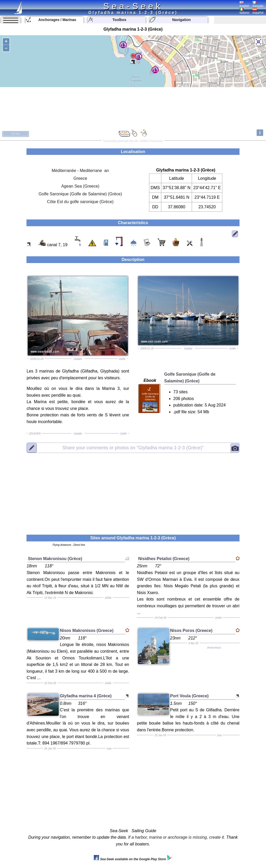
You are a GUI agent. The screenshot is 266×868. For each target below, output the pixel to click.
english (244, 4)
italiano (244, 11)
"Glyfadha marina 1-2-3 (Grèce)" (133, 448)
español (258, 11)
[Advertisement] (133, 491)
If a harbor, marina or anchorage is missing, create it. (177, 837)
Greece (80, 178)
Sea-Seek (133, 6)
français (258, 4)
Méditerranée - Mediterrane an (80, 171)
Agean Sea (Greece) (80, 186)
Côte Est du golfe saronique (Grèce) (80, 202)
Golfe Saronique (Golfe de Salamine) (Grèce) (80, 194)
